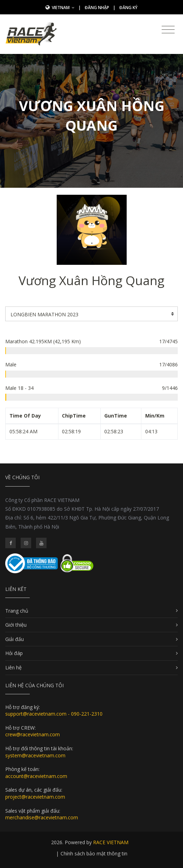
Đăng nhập (97, 8)
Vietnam (63, 8)
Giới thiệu (16, 625)
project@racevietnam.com (35, 797)
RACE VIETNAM (111, 842)
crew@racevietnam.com (33, 734)
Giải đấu (15, 639)
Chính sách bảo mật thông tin (94, 853)
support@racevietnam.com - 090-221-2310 (54, 714)
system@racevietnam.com (35, 755)
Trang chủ (17, 611)
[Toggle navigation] (168, 30)
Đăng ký (128, 8)
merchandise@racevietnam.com (42, 817)
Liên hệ (13, 667)
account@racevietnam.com (36, 776)
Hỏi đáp (14, 653)
